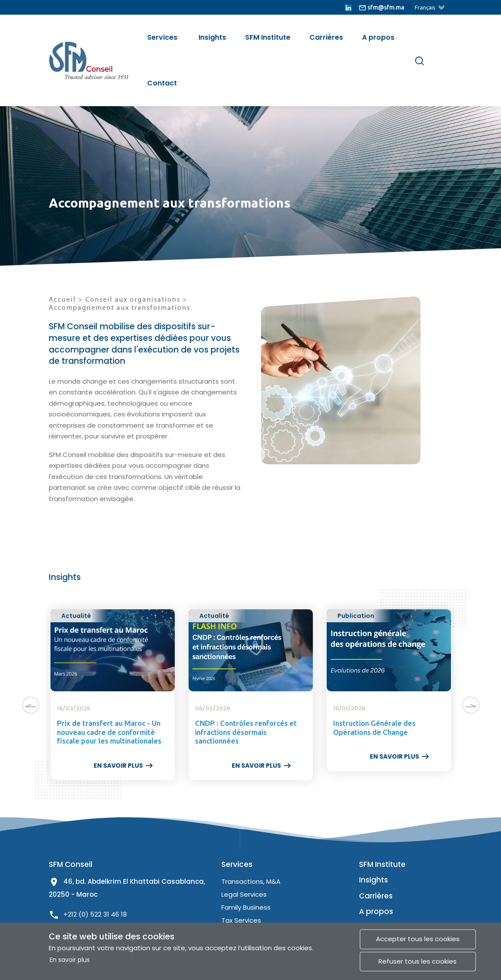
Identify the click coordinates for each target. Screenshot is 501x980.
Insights (212, 37)
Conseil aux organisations (134, 300)
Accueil (62, 300)
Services (162, 37)
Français (425, 7)
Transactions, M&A (251, 881)
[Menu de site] (444, 60)
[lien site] (83, 60)
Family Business (246, 907)
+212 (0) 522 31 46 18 (95, 914)
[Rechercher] (419, 60)
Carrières (326, 37)
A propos (378, 37)
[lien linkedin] (348, 7)
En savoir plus (70, 960)
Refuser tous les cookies (417, 961)
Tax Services (241, 920)
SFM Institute (268, 37)
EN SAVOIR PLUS (124, 766)
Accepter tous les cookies (418, 939)
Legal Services (244, 894)
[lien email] (381, 7)
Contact (162, 83)
